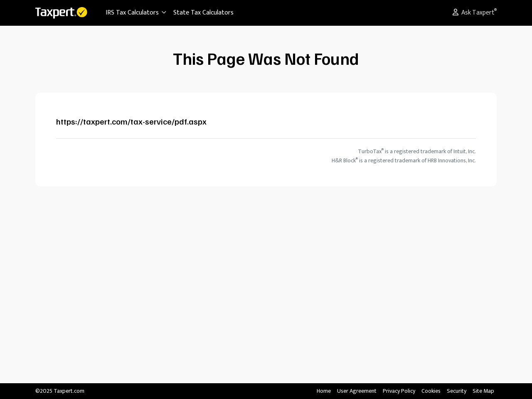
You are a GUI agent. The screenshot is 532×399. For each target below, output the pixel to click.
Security (457, 391)
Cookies (431, 391)
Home (324, 391)
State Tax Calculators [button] (203, 13)
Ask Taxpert (475, 13)
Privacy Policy (399, 391)
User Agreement (357, 391)
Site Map (483, 391)
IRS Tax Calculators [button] (136, 13)
